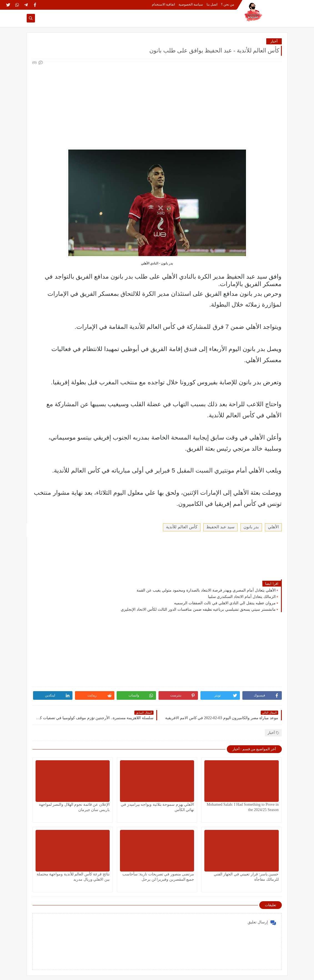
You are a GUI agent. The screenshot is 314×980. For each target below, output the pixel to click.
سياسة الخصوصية (191, 4)
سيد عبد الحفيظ (221, 527)
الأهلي (273, 527)
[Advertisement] (157, 105)
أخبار (274, 41)
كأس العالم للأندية (182, 527)
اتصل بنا (212, 4)
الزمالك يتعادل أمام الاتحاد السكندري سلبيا (242, 597)
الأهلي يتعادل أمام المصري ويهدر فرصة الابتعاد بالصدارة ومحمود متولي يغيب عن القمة (206, 590)
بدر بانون (251, 527)
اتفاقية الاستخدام (163, 4)
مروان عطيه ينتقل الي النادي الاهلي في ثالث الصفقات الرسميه (225, 603)
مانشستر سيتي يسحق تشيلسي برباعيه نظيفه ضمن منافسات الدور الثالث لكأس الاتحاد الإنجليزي (198, 609)
